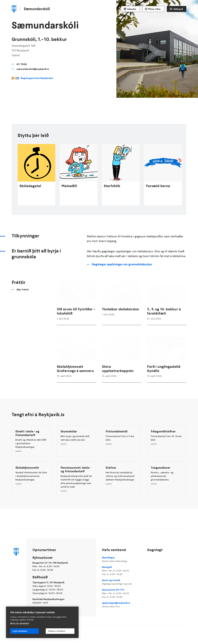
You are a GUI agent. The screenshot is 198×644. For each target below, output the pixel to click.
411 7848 (22, 64)
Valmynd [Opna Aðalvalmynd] (178, 9)
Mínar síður (154, 9)
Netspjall (122, 571)
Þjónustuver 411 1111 (122, 593)
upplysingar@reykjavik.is (122, 605)
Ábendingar (122, 559)
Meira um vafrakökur (20, 623)
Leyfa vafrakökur (20, 631)
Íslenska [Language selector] (132, 9)
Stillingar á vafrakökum (57, 631)
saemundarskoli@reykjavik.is (33, 69)
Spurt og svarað (122, 582)
